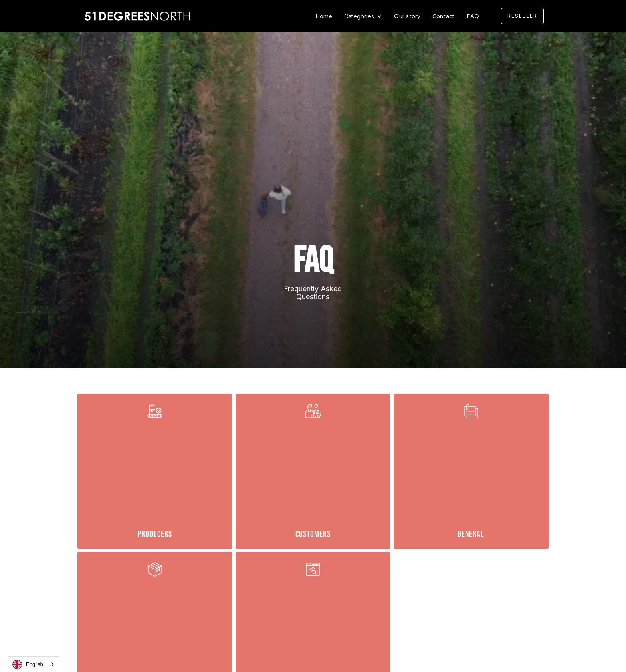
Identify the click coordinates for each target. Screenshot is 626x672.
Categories (359, 16)
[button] (363, 16)
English (28, 664)
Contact (444, 16)
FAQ (473, 16)
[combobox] (34, 664)
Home (324, 16)
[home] (138, 16)
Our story (407, 16)
